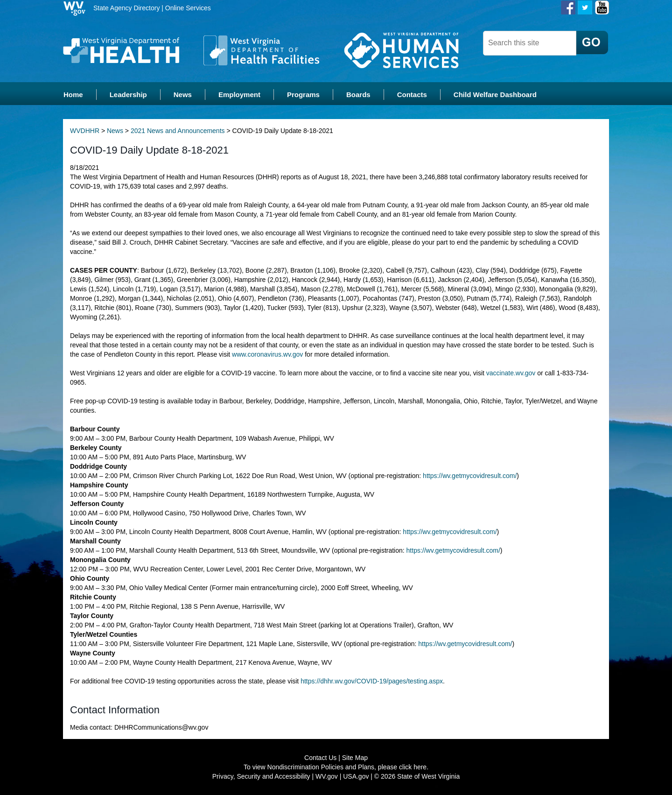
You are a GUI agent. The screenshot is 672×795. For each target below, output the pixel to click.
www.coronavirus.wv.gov (267, 354)
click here (413, 767)
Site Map (355, 758)
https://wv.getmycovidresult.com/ (470, 476)
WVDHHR (85, 131)
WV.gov (327, 776)
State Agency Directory (126, 8)
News (115, 131)
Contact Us (320, 758)
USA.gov (356, 776)
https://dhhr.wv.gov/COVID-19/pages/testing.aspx (372, 681)
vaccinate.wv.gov (511, 373)
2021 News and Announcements (178, 131)
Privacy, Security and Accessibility (261, 776)
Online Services (188, 8)
